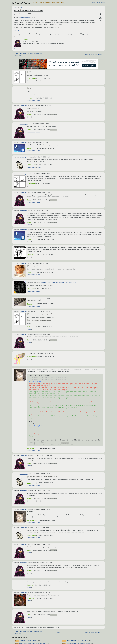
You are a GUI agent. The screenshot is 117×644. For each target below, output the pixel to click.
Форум (53, 2)
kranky (29, 165)
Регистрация (96, 2)
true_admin (30, 448)
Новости (36, 2)
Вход (103, 2)
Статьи (47, 2)
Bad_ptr (29, 304)
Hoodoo (29, 357)
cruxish (29, 272)
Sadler (29, 289)
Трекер (58, 2)
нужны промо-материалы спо (93, 54)
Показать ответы (32, 81)
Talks (21, 7)
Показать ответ (31, 100)
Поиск (63, 2)
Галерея (42, 2)
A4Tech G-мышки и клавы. (28, 10)
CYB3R (29, 254)
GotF (29, 78)
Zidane (25, 40)
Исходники (17, 31)
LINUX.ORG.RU (21, 3)
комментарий (24, 105)
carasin (29, 148)
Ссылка (16, 49)
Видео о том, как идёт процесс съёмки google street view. (29, 54)
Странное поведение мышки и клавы (77, 641)
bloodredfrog (31, 598)
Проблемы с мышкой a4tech (27, 641)
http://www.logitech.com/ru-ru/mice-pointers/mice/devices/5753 (58, 282)
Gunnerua (30, 585)
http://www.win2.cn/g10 (25, 17)
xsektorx (30, 98)
